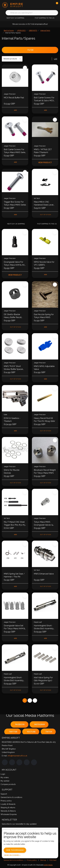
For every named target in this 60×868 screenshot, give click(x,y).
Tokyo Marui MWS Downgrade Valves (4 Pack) (43, 524)
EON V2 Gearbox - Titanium (12, 420)
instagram (40, 724)
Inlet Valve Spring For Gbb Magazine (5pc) (43, 679)
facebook (20, 724)
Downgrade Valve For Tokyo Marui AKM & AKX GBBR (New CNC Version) (15, 264)
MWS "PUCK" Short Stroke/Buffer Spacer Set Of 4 (13, 368)
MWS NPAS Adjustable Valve (44, 368)
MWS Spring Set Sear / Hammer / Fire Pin (14, 575)
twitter (13, 732)
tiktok (49, 732)
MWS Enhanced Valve (44, 574)
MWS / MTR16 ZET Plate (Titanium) (43, 151)
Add (15, 110)
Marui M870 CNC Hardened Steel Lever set (44, 204)
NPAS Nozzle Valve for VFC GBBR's (44, 263)
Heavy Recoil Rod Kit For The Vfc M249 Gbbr (44, 420)
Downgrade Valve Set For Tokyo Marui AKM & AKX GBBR (14, 627)
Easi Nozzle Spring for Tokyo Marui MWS (44, 316)
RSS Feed (53, 860)
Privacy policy (32, 860)
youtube (31, 732)
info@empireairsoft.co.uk (17, 756)
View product (45, 163)
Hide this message (15, 850)
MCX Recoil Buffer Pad (14, 98)
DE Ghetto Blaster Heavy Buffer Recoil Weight (13, 316)
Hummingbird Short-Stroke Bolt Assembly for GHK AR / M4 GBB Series (14, 679)
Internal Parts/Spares (13, 33)
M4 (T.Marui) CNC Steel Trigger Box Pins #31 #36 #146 (15, 524)
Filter (30, 50)
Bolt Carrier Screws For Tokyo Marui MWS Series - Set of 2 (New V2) (15, 151)
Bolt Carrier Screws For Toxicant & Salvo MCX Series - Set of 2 (44, 99)
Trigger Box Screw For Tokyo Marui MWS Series (15, 203)
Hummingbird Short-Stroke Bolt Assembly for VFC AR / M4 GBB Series (44, 627)
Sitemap (43, 860)
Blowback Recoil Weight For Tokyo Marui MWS (45, 471)
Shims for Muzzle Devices (12, 471)
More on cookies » (12, 855)
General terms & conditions (14, 860)
